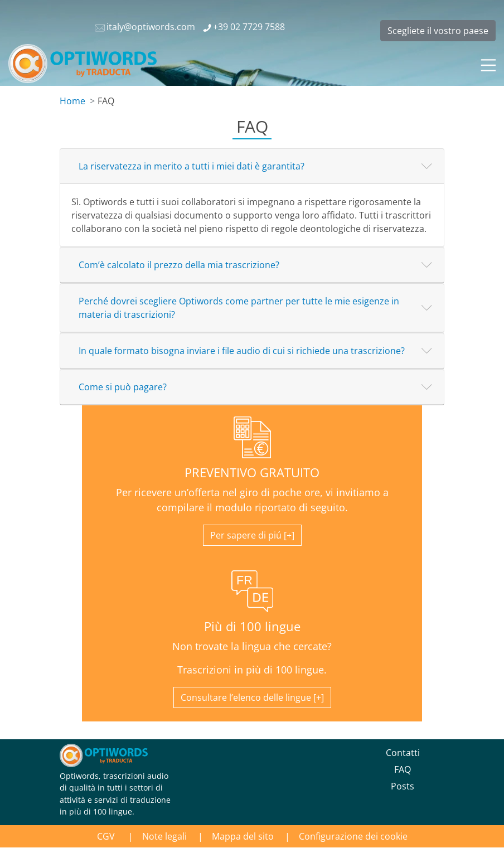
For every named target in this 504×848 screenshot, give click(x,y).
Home (72, 101)
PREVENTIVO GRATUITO (252, 473)
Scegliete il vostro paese (438, 31)
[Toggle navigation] (487, 64)
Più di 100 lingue (252, 626)
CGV (107, 836)
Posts (403, 786)
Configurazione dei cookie (353, 836)
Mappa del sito (243, 836)
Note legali (164, 836)
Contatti (403, 753)
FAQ (403, 769)
